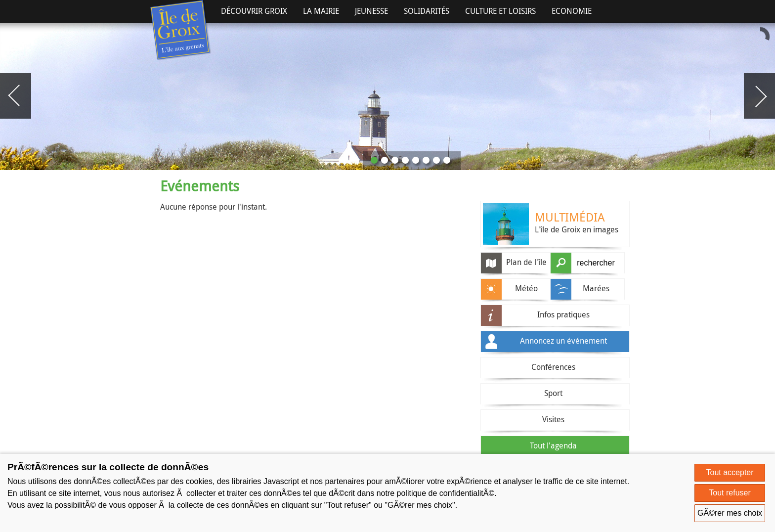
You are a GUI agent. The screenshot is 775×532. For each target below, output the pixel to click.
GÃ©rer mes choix (730, 513)
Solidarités (427, 11)
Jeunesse (371, 11)
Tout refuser (730, 493)
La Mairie (321, 11)
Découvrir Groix (254, 11)
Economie (572, 11)
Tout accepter (730, 472)
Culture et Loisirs (500, 11)
